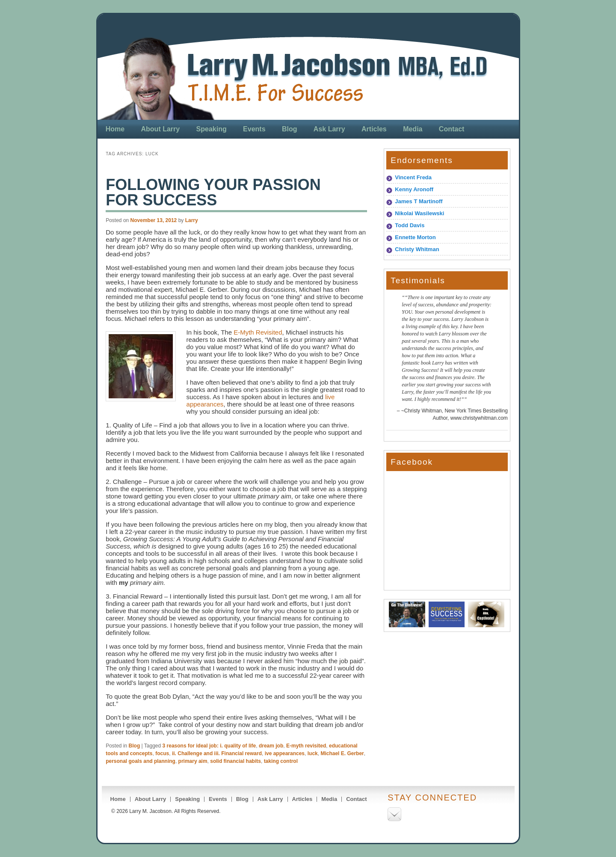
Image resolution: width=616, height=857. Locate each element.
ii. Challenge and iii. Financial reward (217, 753)
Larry (192, 220)
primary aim (193, 761)
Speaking (212, 129)
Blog (290, 129)
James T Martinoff (419, 201)
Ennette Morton (415, 237)
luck (313, 753)
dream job (271, 746)
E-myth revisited (306, 746)
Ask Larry (329, 129)
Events (254, 129)
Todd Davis (410, 225)
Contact (452, 129)
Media (413, 129)
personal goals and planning (141, 761)
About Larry (161, 129)
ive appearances (285, 753)
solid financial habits (235, 761)
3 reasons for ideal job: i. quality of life (209, 746)
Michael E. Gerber (342, 753)
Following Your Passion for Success (213, 192)
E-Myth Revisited (258, 332)
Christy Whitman (417, 249)
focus (162, 753)
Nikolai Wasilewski (419, 213)
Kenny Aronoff (414, 189)
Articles (374, 129)
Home (115, 129)
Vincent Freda (413, 177)
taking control (281, 761)
